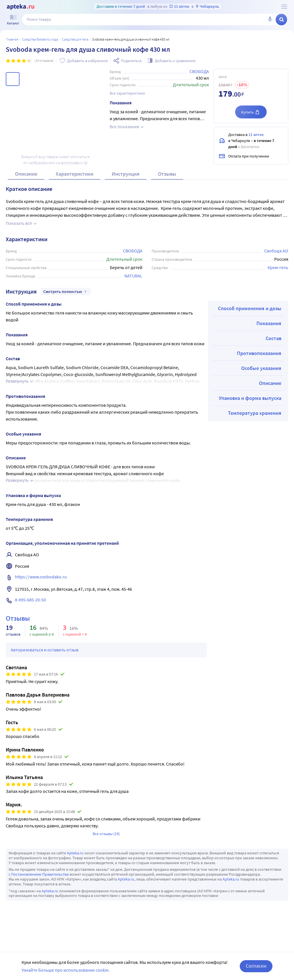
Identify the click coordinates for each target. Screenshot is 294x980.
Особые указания (261, 368)
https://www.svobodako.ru (41, 577)
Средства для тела (75, 39)
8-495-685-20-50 (30, 600)
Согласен (256, 966)
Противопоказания (259, 353)
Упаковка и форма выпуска (250, 398)
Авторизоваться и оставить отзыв (45, 650)
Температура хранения (255, 413)
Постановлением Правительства (40, 874)
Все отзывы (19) (106, 834)
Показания (269, 323)
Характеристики (75, 174)
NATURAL (133, 276)
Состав (273, 338)
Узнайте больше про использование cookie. (66, 970)
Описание (26, 174)
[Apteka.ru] (21, 7)
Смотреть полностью (66, 291)
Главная (12, 39)
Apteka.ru (75, 853)
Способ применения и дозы (250, 308)
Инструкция (126, 174)
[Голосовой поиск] (270, 20)
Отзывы (167, 174)
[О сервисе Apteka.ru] (284, 7)
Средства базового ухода (40, 39)
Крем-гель (278, 267)
